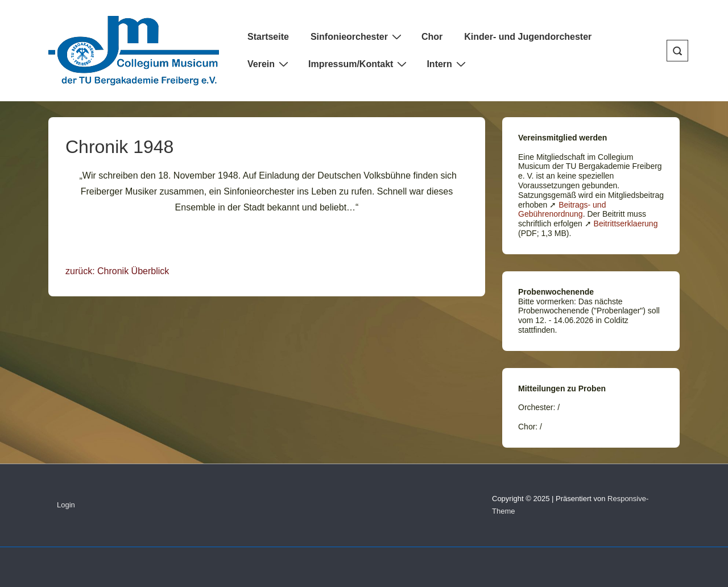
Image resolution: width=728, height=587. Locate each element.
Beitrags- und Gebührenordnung (562, 210)
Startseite (268, 37)
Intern (447, 64)
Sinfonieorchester (357, 36)
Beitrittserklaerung (626, 224)
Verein (269, 64)
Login (66, 505)
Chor (432, 37)
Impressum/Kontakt (359, 64)
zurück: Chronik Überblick (117, 271)
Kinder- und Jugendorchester (528, 37)
